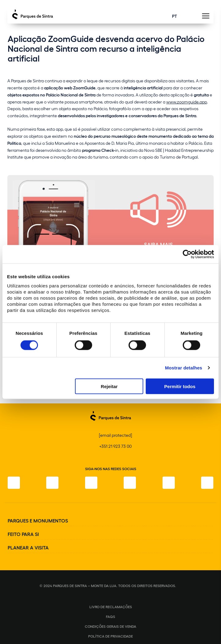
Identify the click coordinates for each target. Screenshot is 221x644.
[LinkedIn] (207, 483)
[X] (91, 483)
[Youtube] (169, 483)
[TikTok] (130, 483)
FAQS (110, 616)
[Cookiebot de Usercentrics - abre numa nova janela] (187, 254)
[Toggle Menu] (206, 18)
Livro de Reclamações (111, 607)
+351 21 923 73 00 (115, 446)
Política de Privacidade (110, 636)
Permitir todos (180, 386)
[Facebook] (14, 483)
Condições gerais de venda (110, 626)
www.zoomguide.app (187, 102)
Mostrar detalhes (184, 368)
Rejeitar (109, 386)
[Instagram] (52, 483)
